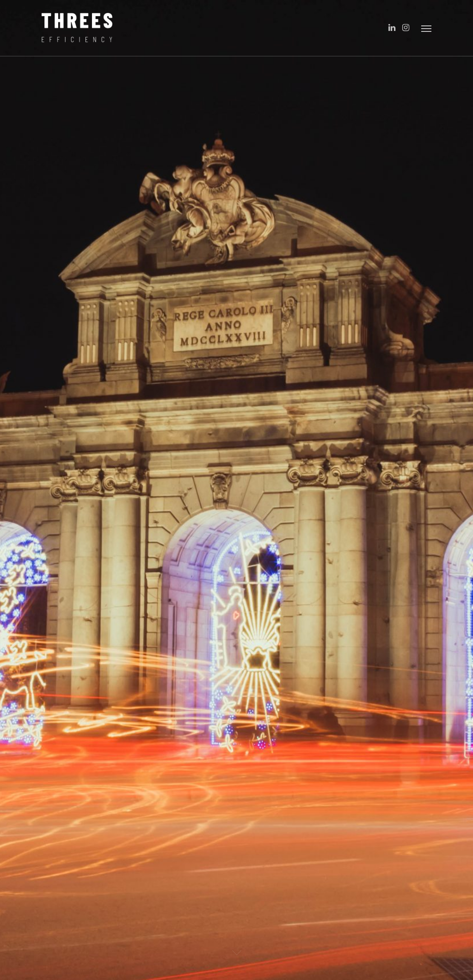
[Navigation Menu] (426, 28)
